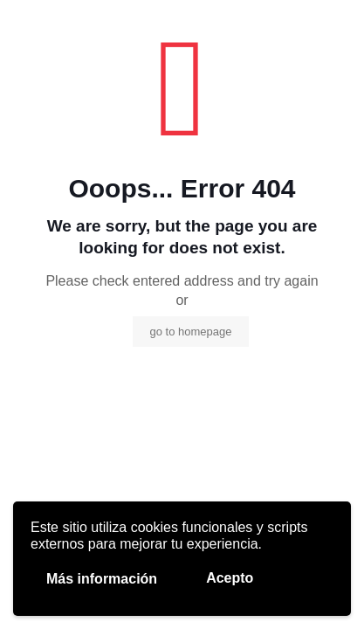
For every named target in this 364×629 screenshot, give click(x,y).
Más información (102, 579)
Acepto (230, 578)
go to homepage (191, 332)
